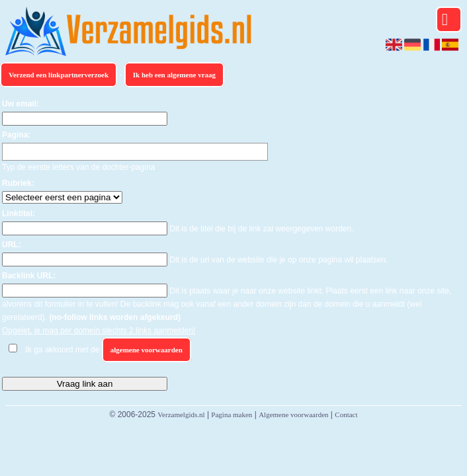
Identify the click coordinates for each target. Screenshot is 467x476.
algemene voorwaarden (147, 350)
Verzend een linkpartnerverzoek (59, 75)
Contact (346, 415)
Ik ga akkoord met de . (109, 350)
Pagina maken (232, 415)
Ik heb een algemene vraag (174, 75)
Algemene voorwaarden (293, 415)
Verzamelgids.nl (181, 415)
